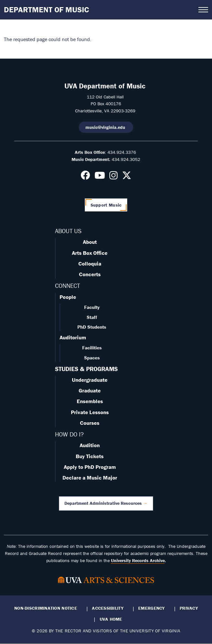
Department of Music (46, 10)
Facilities (92, 348)
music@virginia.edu (106, 127)
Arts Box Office (90, 253)
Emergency (151, 608)
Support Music (106, 205)
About (90, 242)
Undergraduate (90, 380)
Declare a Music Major (90, 478)
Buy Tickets (90, 456)
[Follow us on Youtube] (100, 177)
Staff (92, 317)
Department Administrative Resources (103, 503)
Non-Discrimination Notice (46, 608)
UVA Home (111, 619)
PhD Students (92, 327)
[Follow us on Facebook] (85, 177)
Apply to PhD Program (90, 467)
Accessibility (108, 608)
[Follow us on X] (127, 177)
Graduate (90, 390)
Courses (90, 423)
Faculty (92, 307)
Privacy (189, 608)
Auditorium (73, 337)
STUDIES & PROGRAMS (86, 369)
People (68, 297)
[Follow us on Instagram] (113, 177)
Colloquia (90, 264)
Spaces (92, 358)
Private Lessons (90, 412)
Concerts (90, 274)
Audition (90, 445)
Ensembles (90, 401)
